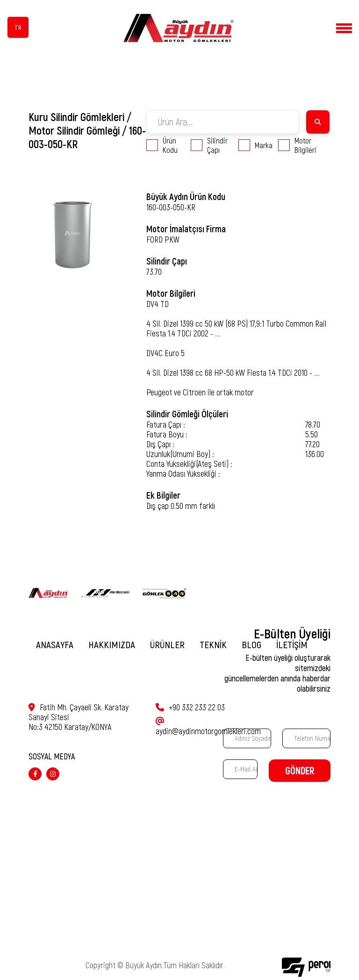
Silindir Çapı (209, 145)
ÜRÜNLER (167, 645)
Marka (255, 145)
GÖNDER (300, 771)
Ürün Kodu (162, 145)
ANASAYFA (55, 645)
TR (18, 28)
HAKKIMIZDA (112, 645)
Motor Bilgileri (297, 145)
